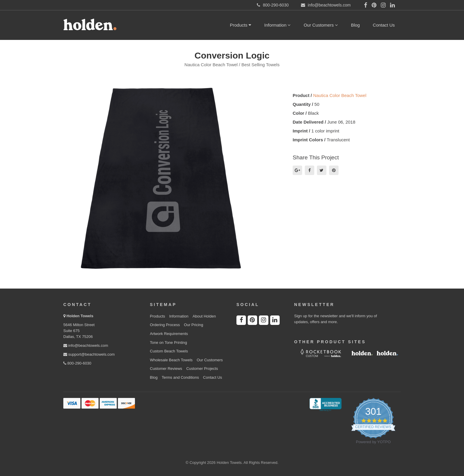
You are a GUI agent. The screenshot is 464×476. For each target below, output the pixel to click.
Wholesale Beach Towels (171, 360)
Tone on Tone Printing (169, 343)
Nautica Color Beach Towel (340, 95)
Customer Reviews (166, 369)
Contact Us (384, 25)
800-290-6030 (77, 363)
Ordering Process (165, 325)
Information (277, 25)
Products (241, 25)
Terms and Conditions (180, 377)
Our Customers (321, 25)
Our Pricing (194, 325)
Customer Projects (202, 369)
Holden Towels (80, 316)
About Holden (204, 316)
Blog (355, 25)
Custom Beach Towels (169, 351)
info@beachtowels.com (86, 345)
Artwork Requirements (169, 334)
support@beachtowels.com (89, 354)
